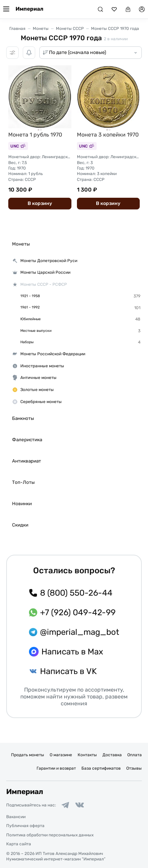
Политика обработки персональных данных (50, 835)
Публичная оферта (25, 826)
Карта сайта (19, 844)
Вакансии (16, 817)
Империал (29, 9)
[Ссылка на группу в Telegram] (65, 805)
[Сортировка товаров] (91, 53)
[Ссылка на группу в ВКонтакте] (80, 805)
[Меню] (6, 9)
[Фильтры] (12, 53)
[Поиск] (100, 9)
